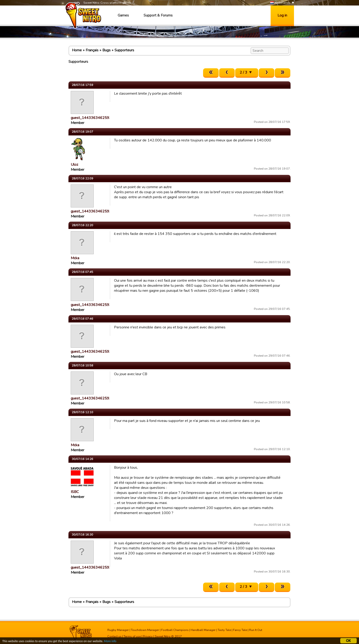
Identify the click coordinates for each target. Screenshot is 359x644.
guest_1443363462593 (91, 118)
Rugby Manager (118, 630)
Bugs (106, 50)
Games (123, 15)
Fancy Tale (240, 630)
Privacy (148, 636)
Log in (282, 15)
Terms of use (132, 636)
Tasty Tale (224, 630)
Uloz (74, 165)
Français (92, 50)
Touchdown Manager (145, 630)
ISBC (75, 492)
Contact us (114, 636)
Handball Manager (203, 630)
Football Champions (175, 630)
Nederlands (280, 3)
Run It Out (256, 630)
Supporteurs (124, 50)
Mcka (75, 258)
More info (110, 642)
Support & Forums (158, 15)
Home (77, 50)
